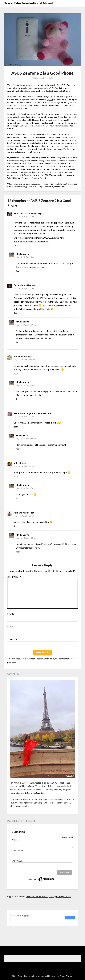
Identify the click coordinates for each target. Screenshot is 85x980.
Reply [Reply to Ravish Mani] (16, 373)
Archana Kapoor (22, 513)
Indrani (17, 463)
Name (11, 614)
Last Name (17, 861)
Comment (14, 577)
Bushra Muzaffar (22, 285)
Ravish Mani (20, 356)
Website (12, 639)
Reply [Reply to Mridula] (18, 271)
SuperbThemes (67, 976)
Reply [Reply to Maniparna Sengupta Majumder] (16, 427)
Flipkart (50, 100)
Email (11, 626)
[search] (34, 916)
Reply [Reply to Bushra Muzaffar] (16, 313)
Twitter (48, 120)
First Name (18, 851)
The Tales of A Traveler (26, 213)
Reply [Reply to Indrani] (16, 476)
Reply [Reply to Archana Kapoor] (16, 526)
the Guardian (39, 793)
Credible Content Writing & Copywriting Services (49, 897)
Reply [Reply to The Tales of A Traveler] (16, 245)
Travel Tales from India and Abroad (29, 3)
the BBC (25, 793)
